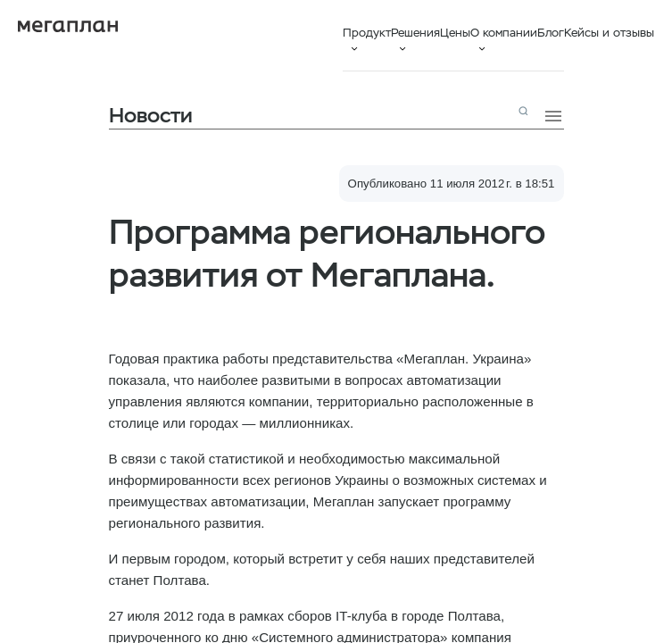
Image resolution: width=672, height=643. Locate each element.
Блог (551, 33)
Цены (455, 33)
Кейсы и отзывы (609, 33)
